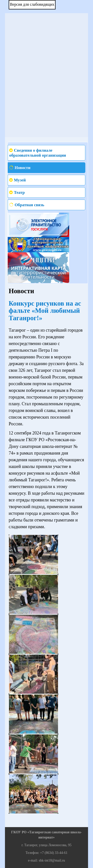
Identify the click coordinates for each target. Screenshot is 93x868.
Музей (20, 180)
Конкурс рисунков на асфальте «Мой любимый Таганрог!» (45, 311)
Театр (19, 192)
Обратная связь (29, 205)
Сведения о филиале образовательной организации (38, 153)
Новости (23, 168)
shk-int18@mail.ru (52, 860)
